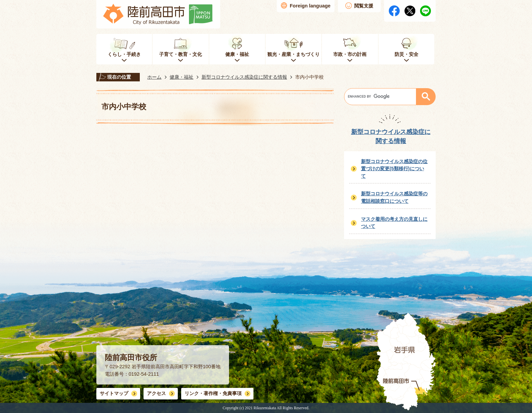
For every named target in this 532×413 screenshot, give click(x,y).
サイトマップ (114, 393)
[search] (382, 97)
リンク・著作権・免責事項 (213, 393)
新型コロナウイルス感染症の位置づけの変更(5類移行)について (394, 169)
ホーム (154, 77)
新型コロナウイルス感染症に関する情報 (244, 77)
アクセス (156, 393)
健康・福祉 (182, 77)
